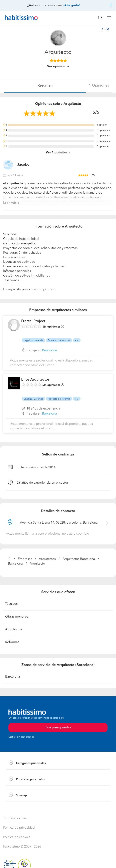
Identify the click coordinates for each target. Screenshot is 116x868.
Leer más (10, 203)
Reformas (12, 642)
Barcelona (15, 564)
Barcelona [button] (49, 350)
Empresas (25, 559)
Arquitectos (47, 559)
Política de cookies (17, 837)
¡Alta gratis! (72, 5)
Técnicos (11, 604)
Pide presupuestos (58, 728)
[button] (58, 763)
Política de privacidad (19, 828)
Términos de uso (15, 818)
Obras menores (17, 617)
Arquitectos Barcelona (79, 559)
